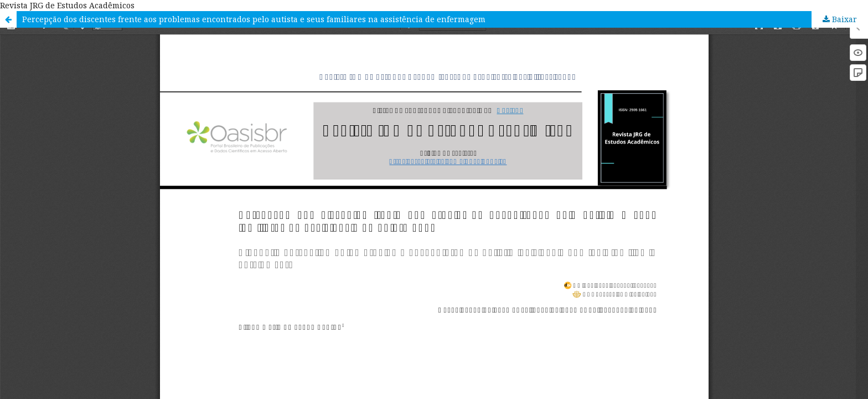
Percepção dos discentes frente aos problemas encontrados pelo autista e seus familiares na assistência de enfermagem (254, 19)
